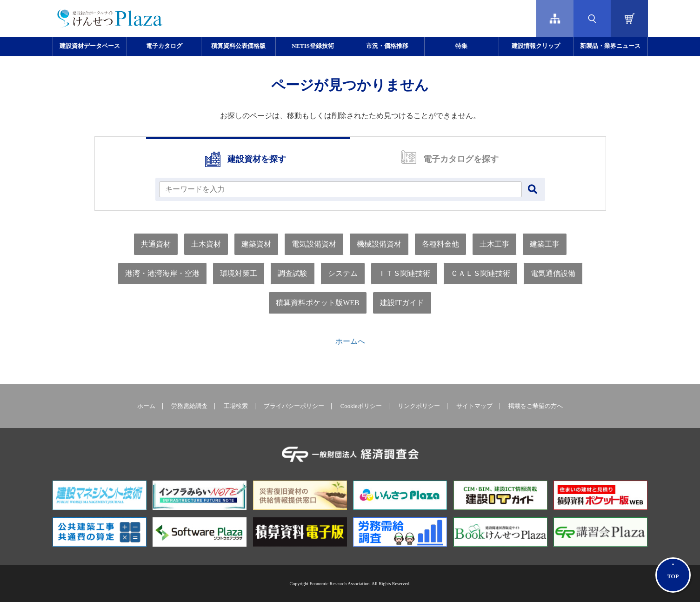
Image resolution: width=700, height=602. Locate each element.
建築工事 (545, 244)
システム (343, 273)
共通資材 (156, 244)
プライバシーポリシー (294, 406)
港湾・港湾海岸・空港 (162, 273)
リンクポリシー (419, 406)
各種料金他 (440, 244)
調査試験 (293, 273)
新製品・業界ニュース (610, 46)
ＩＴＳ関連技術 (404, 273)
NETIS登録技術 (313, 46)
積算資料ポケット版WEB (318, 303)
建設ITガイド (402, 303)
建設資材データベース (90, 46)
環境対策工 (239, 273)
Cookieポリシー (361, 406)
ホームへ (350, 341)
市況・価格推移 (387, 46)
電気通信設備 (553, 273)
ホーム (146, 406)
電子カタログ (164, 46)
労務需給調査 (189, 406)
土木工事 (494, 244)
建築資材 (256, 244)
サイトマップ (474, 406)
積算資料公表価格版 (238, 46)
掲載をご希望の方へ (536, 406)
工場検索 (236, 406)
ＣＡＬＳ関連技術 (480, 273)
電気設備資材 (314, 244)
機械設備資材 (379, 244)
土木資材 (206, 244)
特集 (461, 46)
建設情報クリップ (536, 46)
